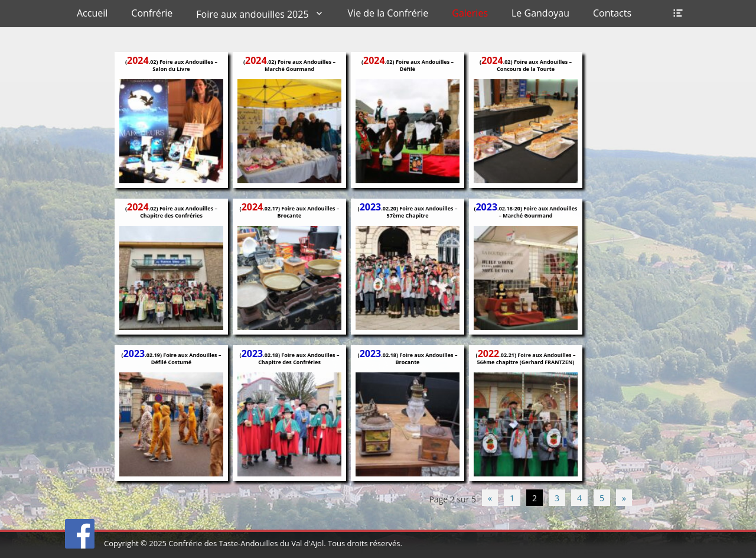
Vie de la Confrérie (388, 13)
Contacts (612, 13)
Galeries (470, 13)
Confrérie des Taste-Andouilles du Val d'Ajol (246, 543)
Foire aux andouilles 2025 (252, 14)
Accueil (92, 13)
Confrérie (152, 13)
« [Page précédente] (490, 498)
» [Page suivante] (624, 498)
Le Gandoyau (540, 13)
